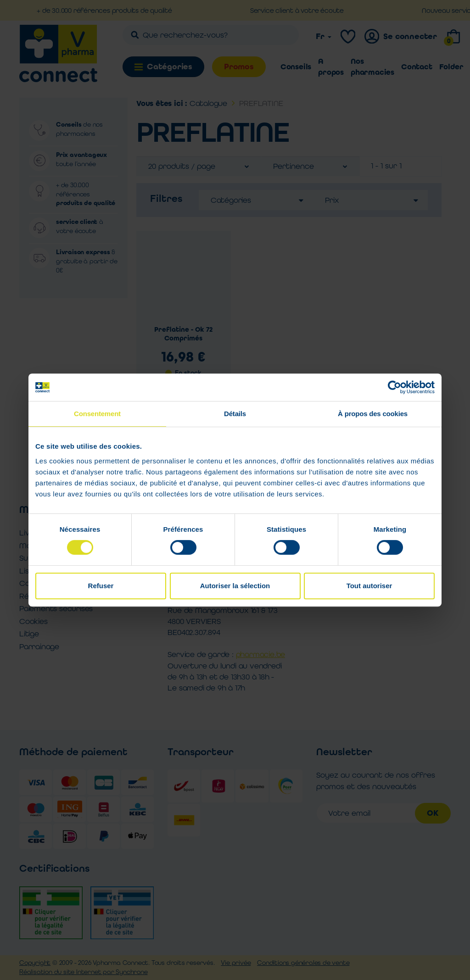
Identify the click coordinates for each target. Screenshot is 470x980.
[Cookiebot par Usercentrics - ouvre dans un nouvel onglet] (394, 387)
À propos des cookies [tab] (373, 414)
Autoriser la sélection (235, 586)
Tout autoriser (369, 586)
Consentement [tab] (97, 414)
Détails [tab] (235, 414)
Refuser (101, 586)
